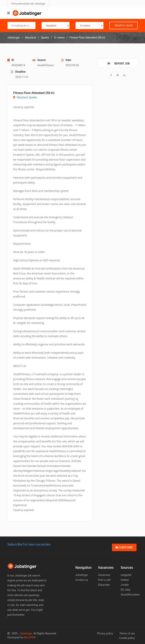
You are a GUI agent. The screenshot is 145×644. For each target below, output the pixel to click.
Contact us (82, 580)
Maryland (22, 97)
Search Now (123, 25)
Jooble (125, 585)
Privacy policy (105, 633)
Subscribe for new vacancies (29, 544)
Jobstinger (82, 575)
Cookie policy (127, 638)
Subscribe (124, 547)
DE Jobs (125, 590)
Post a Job (104, 580)
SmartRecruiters (130, 595)
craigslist (126, 575)
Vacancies (104, 575)
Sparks (33, 97)
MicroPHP (30, 637)
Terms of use (127, 633)
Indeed (125, 580)
